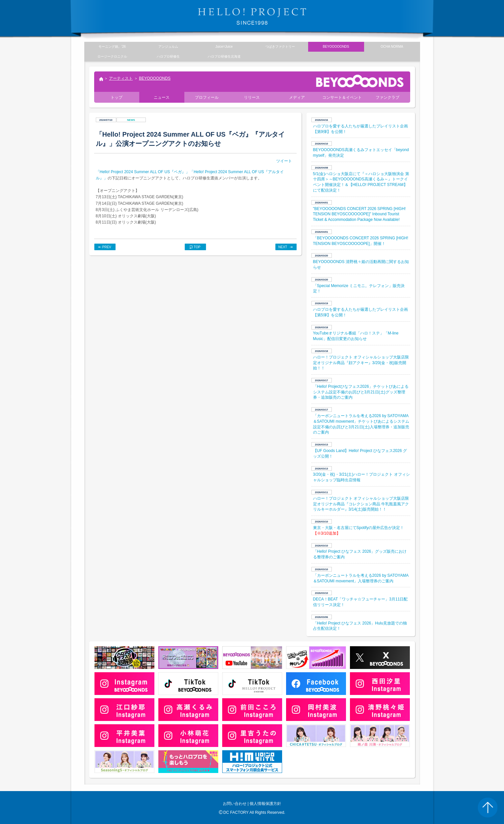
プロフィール (207, 97)
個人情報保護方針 (265, 804)
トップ (101, 80)
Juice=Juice (224, 47)
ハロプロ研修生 (168, 56)
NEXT (283, 247)
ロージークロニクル (112, 56)
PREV (107, 247)
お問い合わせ (235, 804)
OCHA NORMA (392, 47)
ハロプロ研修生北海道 (224, 56)
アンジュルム (168, 47)
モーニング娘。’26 (112, 47)
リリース (252, 97)
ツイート (284, 161)
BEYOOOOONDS (155, 78)
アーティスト (121, 78)
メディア (297, 97)
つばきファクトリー (280, 47)
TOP (197, 247)
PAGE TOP (488, 808)
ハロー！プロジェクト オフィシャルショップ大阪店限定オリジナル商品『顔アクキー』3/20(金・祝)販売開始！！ (361, 363)
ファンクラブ (387, 97)
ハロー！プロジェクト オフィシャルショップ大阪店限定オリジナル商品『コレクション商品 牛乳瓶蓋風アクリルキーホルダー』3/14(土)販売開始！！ (361, 504)
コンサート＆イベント (342, 97)
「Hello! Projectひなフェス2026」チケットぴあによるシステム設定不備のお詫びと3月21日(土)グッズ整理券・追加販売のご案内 (361, 392)
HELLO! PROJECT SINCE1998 (252, 16)
